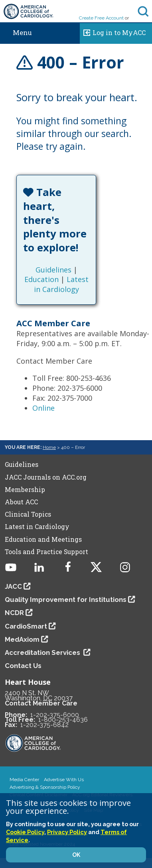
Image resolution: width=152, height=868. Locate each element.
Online (43, 408)
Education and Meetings (43, 539)
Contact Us (23, 666)
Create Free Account (101, 18)
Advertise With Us (64, 780)
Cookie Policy (25, 832)
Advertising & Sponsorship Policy (45, 787)
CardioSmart (26, 626)
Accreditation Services (43, 652)
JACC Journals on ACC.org (46, 477)
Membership (25, 490)
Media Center (24, 780)
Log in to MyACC (113, 31)
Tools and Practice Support (46, 552)
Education (41, 279)
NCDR (14, 613)
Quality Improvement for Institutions (66, 600)
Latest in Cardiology (61, 284)
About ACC (21, 502)
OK (76, 855)
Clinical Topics (28, 514)
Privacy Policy (67, 832)
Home (49, 447)
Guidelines (53, 270)
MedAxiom (22, 639)
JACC (13, 586)
